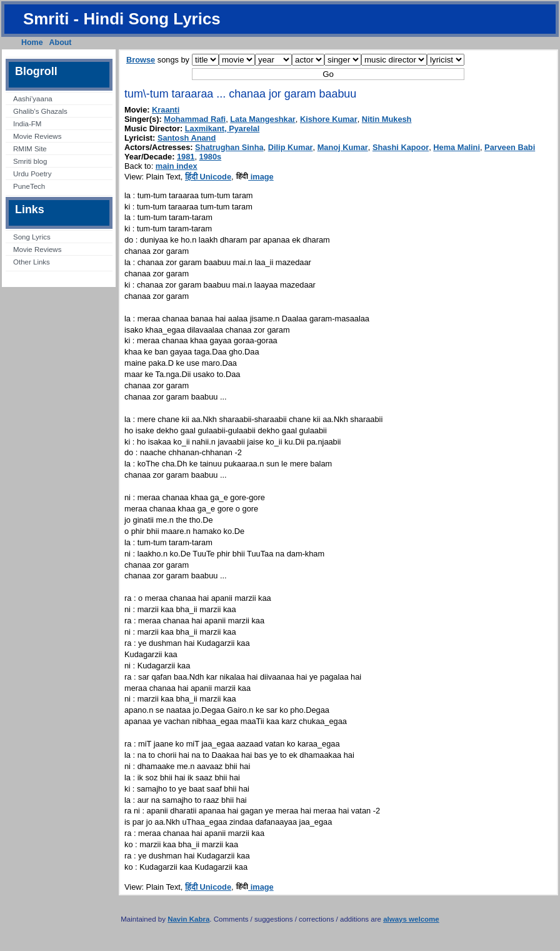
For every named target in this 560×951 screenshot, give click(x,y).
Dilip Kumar (291, 147)
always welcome (411, 919)
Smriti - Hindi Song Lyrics (122, 19)
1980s (211, 157)
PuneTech (29, 186)
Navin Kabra (188, 919)
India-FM (27, 124)
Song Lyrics (32, 237)
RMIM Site (30, 149)
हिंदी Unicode (208, 177)
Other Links (32, 262)
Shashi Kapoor (401, 147)
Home (32, 43)
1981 (186, 157)
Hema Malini (457, 147)
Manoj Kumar (343, 147)
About (61, 43)
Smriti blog (30, 161)
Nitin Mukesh (387, 119)
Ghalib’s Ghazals (40, 111)
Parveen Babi (510, 147)
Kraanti (166, 110)
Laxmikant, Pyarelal (222, 128)
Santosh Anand (187, 138)
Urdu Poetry (32, 174)
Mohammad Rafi (195, 119)
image (255, 177)
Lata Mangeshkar (263, 119)
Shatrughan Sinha (229, 147)
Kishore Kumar (329, 119)
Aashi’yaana (33, 99)
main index (177, 166)
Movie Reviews (37, 136)
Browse (141, 60)
